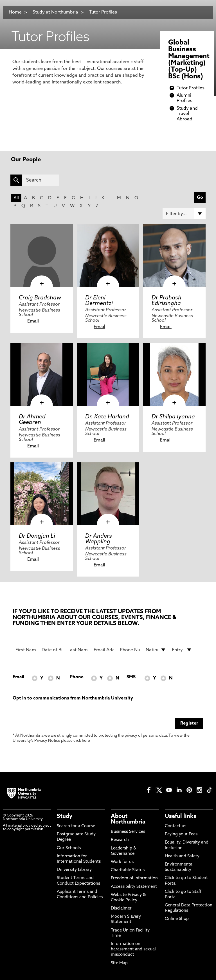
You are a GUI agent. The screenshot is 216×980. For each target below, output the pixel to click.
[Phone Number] (130, 650)
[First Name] (26, 650)
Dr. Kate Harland (107, 417)
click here (82, 741)
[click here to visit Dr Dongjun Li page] (42, 494)
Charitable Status (128, 870)
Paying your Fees (181, 834)
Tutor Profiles (103, 12)
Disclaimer (121, 909)
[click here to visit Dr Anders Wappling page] (108, 494)
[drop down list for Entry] (182, 650)
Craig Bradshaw (40, 298)
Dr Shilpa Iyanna (173, 417)
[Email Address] (104, 650)
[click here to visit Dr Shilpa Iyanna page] (174, 374)
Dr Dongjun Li (37, 536)
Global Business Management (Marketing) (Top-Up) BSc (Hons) (189, 60)
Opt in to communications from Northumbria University (73, 698)
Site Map (119, 963)
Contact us (175, 826)
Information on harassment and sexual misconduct (133, 949)
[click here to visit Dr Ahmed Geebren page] (42, 374)
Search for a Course (76, 826)
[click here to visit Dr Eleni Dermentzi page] (108, 255)
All (16, 198)
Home (15, 12)
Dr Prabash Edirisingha (166, 301)
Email (33, 321)
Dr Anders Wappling (99, 539)
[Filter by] (184, 214)
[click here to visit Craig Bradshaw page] (42, 255)
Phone (77, 677)
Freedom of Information (134, 878)
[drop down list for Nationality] (156, 650)
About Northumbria (128, 819)
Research (120, 840)
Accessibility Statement (134, 887)
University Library (74, 870)
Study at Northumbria (55, 12)
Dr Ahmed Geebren (32, 420)
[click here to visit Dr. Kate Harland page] (108, 374)
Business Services (128, 832)
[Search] (41, 180)
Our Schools (69, 848)
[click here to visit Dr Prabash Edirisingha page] (174, 255)
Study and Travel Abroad (187, 114)
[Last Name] (78, 650)
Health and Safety (182, 856)
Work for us (122, 862)
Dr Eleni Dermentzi (99, 301)
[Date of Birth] (52, 650)
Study (65, 816)
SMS (131, 677)
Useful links (181, 816)
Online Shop (177, 919)
